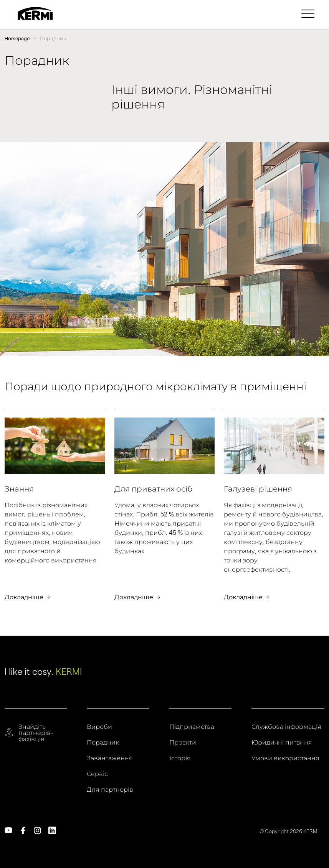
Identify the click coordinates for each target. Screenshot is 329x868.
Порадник (53, 38)
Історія (180, 758)
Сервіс (97, 774)
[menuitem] (309, 13)
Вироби (99, 727)
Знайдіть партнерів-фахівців (36, 733)
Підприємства (192, 727)
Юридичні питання (282, 743)
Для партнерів (110, 790)
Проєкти (183, 743)
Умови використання (285, 758)
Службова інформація (286, 727)
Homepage (17, 38)
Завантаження (110, 758)
